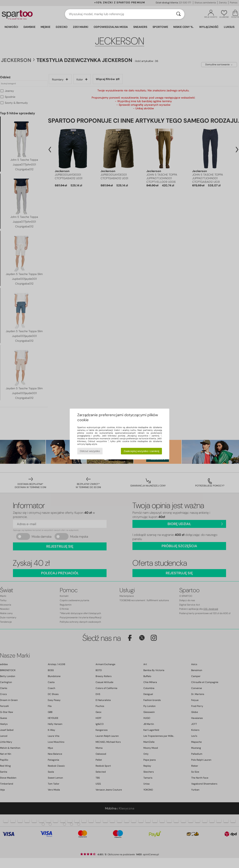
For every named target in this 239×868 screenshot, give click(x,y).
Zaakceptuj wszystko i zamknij (142, 451)
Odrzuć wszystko (90, 451)
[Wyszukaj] (178, 14)
